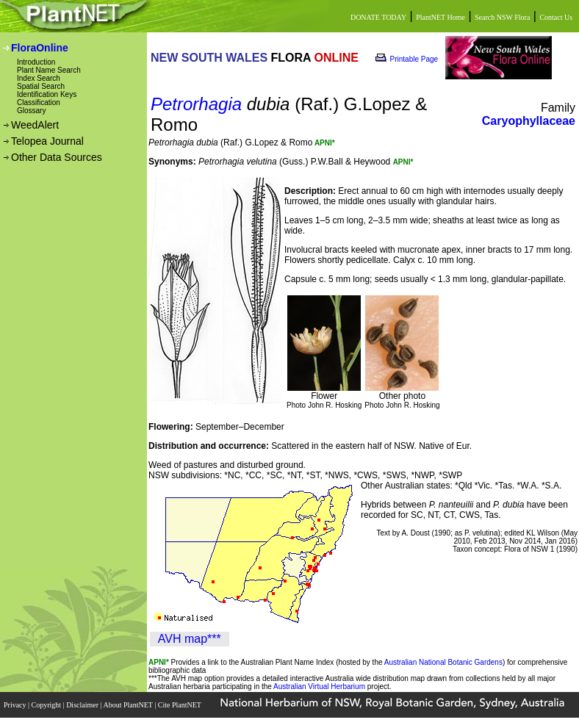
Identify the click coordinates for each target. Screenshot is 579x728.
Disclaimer (83, 705)
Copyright (47, 705)
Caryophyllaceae (529, 121)
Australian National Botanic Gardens (443, 662)
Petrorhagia (196, 104)
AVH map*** (190, 639)
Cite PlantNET (180, 705)
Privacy (16, 705)
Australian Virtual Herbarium (319, 686)
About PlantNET (129, 705)
